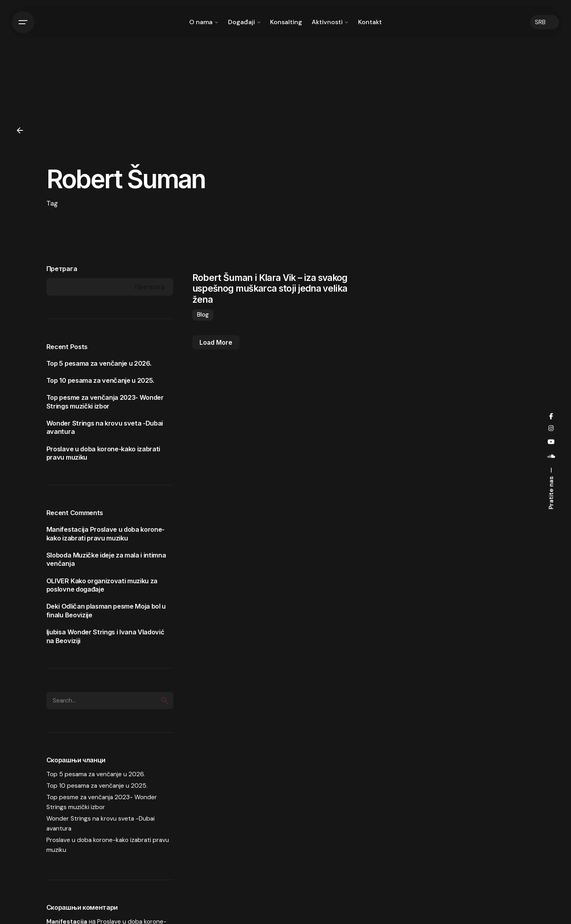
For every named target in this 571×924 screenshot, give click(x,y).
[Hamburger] (23, 22)
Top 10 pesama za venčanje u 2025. (100, 380)
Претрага (62, 269)
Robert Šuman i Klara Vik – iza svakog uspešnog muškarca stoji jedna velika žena (270, 288)
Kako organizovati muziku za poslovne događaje (102, 585)
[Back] (20, 130)
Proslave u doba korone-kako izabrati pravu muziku (105, 534)
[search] (165, 701)
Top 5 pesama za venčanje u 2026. (99, 363)
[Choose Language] (545, 22)
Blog (203, 315)
